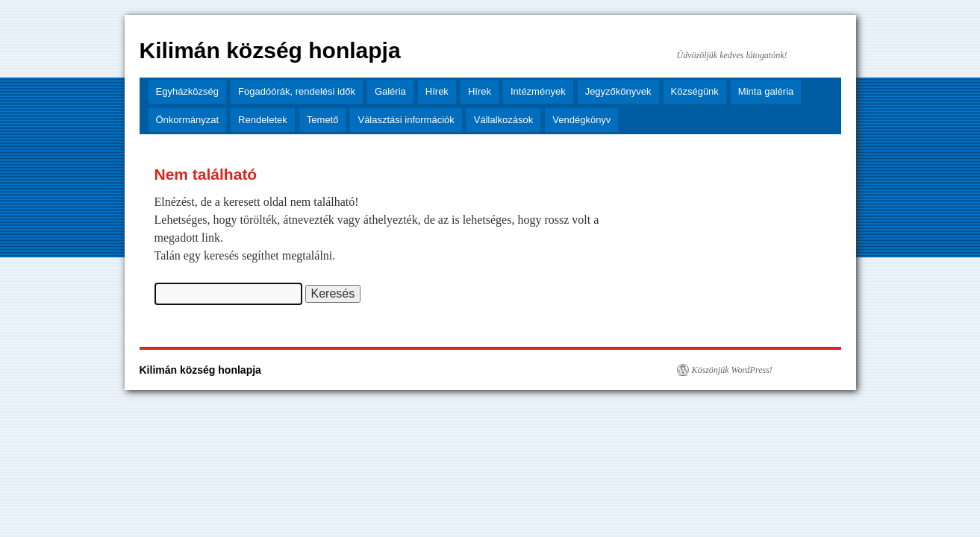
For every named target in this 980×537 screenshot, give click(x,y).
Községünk (695, 91)
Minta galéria (766, 91)
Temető (323, 120)
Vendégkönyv (581, 120)
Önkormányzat (188, 120)
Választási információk (406, 120)
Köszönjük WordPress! (732, 370)
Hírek (437, 91)
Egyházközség (188, 91)
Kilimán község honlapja (270, 50)
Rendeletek (263, 120)
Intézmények (538, 91)
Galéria (390, 91)
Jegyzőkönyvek (618, 91)
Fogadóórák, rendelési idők (297, 91)
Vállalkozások (504, 120)
